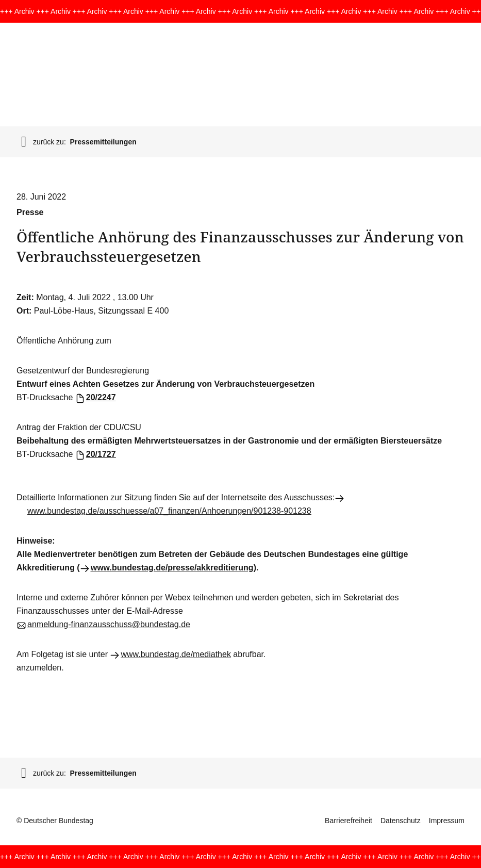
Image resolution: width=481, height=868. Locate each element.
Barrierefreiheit (349, 821)
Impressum (447, 821)
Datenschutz (401, 821)
